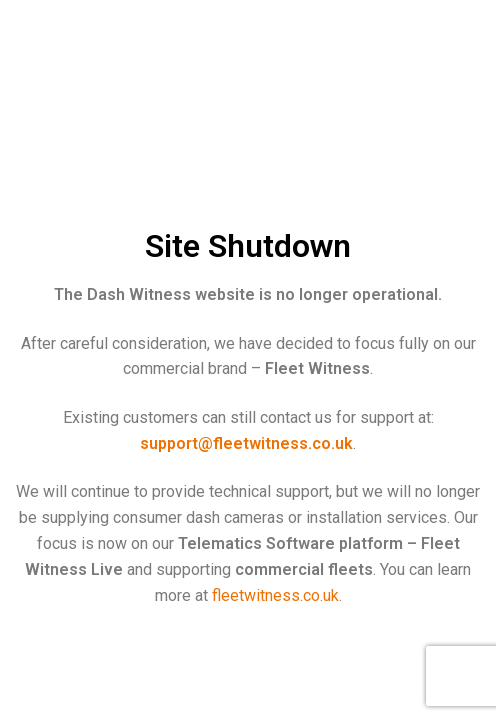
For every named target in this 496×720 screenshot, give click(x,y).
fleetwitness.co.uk (275, 595)
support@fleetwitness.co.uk (246, 443)
